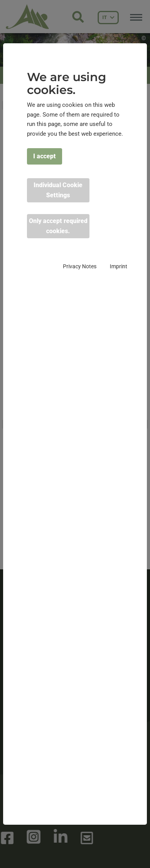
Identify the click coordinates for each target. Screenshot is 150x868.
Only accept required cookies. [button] (58, 226)
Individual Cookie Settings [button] (58, 190)
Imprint (119, 266)
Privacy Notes (80, 266)
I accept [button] (45, 156)
